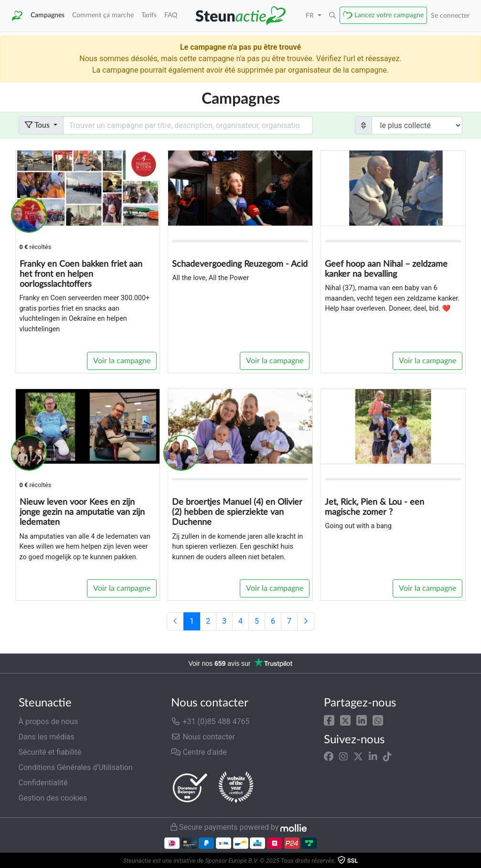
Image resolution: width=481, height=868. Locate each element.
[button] (329, 720)
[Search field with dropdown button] (188, 125)
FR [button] (311, 16)
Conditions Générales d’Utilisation (76, 767)
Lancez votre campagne (389, 15)
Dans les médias (47, 737)
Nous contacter (203, 737)
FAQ (171, 15)
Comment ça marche (103, 15)
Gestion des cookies (53, 798)
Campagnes (48, 15)
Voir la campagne (122, 361)
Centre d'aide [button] (199, 752)
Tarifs (149, 15)
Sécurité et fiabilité (50, 752)
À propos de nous (48, 722)
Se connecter (450, 16)
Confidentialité (43, 783)
